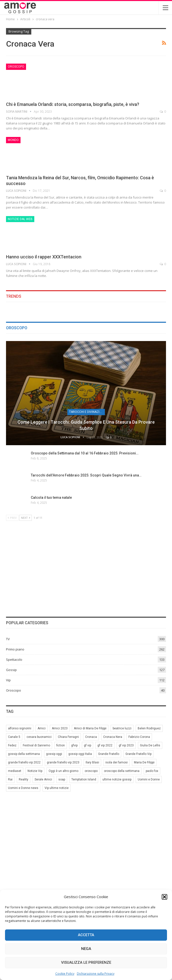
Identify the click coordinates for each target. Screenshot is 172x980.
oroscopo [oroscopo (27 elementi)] (91, 771)
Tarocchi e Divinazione (87, 412)
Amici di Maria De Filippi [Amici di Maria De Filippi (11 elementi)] (90, 728)
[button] (164, 897)
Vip (8, 680)
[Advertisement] (86, 568)
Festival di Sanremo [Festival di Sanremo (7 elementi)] (36, 745)
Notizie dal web (20, 219)
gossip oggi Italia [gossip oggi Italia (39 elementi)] (80, 754)
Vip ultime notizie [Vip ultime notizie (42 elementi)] (57, 788)
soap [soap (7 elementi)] (62, 779)
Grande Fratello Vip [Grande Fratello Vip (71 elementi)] (138, 754)
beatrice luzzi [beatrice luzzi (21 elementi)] (122, 728)
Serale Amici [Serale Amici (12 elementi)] (43, 779)
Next (26, 518)
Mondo (13, 140)
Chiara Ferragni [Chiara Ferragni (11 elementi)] (68, 737)
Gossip (11, 670)
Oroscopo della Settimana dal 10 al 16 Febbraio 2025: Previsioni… (85, 453)
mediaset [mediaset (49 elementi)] (15, 771)
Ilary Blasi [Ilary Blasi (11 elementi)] (92, 762)
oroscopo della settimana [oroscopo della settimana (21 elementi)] (122, 771)
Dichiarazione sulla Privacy (96, 974)
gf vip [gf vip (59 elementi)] (88, 745)
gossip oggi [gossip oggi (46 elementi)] (54, 754)
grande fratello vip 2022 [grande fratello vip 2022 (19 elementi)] (24, 762)
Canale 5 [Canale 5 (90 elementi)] (14, 737)
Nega (86, 949)
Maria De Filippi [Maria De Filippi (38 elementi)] (144, 762)
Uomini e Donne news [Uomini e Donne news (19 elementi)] (23, 788)
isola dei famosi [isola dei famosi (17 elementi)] (117, 762)
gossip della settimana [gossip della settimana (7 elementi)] (24, 754)
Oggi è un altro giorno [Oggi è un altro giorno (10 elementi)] (63, 771)
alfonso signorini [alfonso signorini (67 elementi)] (20, 728)
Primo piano (15, 649)
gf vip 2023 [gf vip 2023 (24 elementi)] (126, 745)
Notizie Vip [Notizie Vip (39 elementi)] (35, 771)
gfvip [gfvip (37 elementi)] (74, 745)
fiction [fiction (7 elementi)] (61, 745)
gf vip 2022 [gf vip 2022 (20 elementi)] (105, 745)
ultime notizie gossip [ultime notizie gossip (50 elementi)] (117, 779)
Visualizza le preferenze (86, 962)
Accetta (86, 935)
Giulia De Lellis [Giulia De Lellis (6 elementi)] (150, 745)
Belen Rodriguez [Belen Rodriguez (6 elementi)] (149, 728)
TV (8, 639)
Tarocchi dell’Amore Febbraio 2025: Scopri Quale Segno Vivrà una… (86, 475)
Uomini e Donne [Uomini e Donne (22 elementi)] (149, 779)
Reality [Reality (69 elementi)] (24, 779)
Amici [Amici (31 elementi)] (42, 728)
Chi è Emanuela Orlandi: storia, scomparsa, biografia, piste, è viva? (73, 104)
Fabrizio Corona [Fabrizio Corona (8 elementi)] (139, 737)
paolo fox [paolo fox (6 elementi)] (152, 771)
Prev (12, 518)
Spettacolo (14, 660)
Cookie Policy (65, 974)
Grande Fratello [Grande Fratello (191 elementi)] (109, 754)
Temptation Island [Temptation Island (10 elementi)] (84, 779)
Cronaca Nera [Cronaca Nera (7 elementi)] (113, 737)
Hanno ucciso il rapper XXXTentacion (44, 257)
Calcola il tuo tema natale (51, 498)
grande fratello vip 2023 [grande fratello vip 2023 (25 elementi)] (63, 762)
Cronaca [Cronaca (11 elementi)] (91, 737)
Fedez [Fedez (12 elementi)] (12, 745)
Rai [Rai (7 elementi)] (10, 779)
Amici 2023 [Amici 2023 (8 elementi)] (60, 728)
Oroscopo (16, 67)
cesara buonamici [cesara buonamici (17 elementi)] (39, 737)
